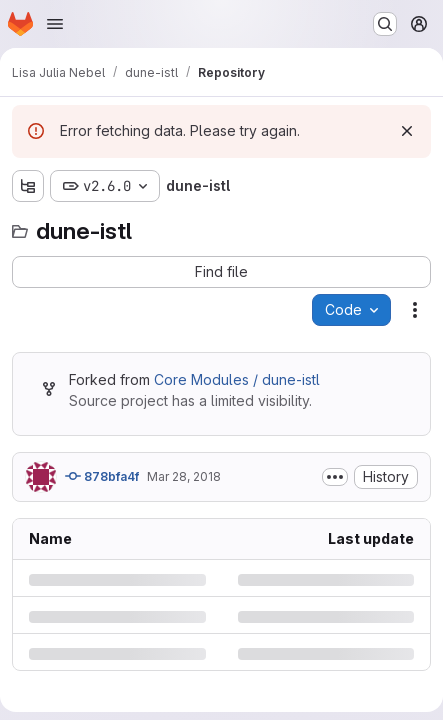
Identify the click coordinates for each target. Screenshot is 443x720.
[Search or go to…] (385, 24)
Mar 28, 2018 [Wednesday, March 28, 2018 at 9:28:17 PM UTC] (184, 476)
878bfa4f (102, 476)
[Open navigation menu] (55, 24)
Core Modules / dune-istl (237, 379)
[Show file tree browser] (28, 186)
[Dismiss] (407, 131)
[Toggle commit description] (335, 477)
